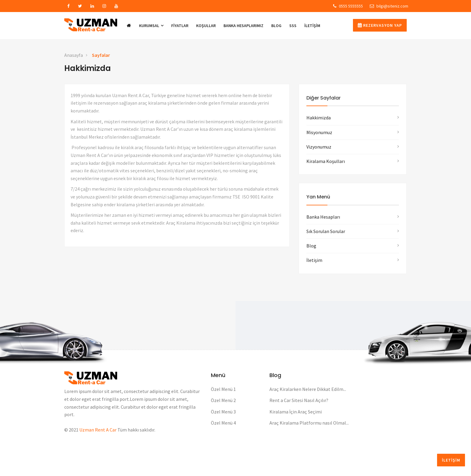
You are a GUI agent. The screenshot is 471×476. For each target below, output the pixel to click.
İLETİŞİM (312, 26)
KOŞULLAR (206, 26)
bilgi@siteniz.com (389, 6)
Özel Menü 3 (223, 412)
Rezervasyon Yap (380, 25)
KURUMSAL (151, 26)
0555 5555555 (348, 6)
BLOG (276, 26)
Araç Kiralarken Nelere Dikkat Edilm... (308, 389)
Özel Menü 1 (223, 389)
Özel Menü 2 (223, 400)
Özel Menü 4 (223, 423)
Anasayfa (74, 55)
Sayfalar (101, 55)
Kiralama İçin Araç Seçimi (296, 412)
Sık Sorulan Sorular (326, 231)
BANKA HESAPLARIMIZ (243, 26)
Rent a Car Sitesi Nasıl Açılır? (299, 400)
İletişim (314, 260)
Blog (311, 246)
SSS (293, 26)
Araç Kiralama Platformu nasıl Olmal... (309, 423)
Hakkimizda (319, 118)
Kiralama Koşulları (326, 161)
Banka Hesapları (323, 217)
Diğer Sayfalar (324, 98)
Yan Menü (318, 197)
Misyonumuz (319, 132)
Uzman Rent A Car (98, 430)
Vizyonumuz (319, 147)
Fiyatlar (180, 26)
